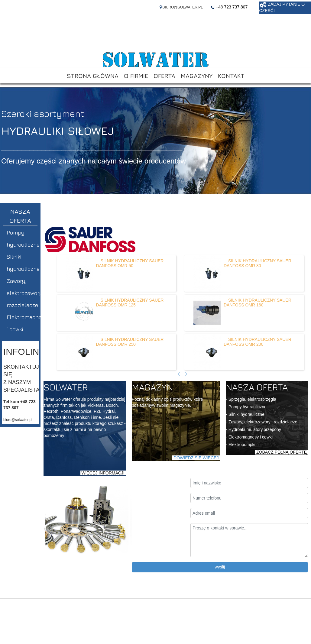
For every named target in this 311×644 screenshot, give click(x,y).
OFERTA (164, 76)
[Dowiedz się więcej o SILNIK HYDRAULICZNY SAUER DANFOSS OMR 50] (79, 273)
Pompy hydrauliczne (23, 239)
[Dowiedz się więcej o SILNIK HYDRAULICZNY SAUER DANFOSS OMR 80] (207, 273)
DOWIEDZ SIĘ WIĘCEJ (196, 458)
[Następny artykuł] (186, 374)
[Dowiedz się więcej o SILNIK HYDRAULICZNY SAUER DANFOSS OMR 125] (79, 313)
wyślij (220, 567)
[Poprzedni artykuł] (179, 374)
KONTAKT (231, 76)
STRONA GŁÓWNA (93, 76)
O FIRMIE (136, 76)
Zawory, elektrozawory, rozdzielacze (23, 293)
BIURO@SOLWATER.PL (183, 7)
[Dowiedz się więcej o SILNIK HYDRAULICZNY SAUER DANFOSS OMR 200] (207, 352)
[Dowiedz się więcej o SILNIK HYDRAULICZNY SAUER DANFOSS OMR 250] (79, 352)
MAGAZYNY (197, 76)
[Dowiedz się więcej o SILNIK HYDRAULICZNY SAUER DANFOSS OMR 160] (207, 313)
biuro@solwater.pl (18, 420)
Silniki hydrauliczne (23, 263)
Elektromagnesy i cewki (23, 323)
